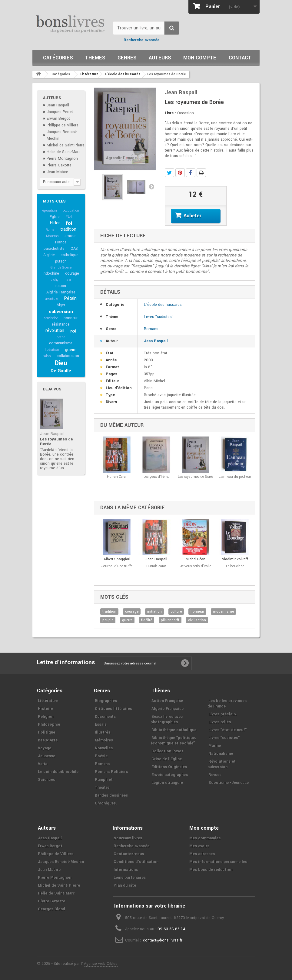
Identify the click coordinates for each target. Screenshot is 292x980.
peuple (108, 620)
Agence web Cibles (101, 964)
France (61, 242)
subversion (61, 312)
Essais (101, 724)
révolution (55, 331)
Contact (240, 58)
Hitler (55, 223)
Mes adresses (202, 854)
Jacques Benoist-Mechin (61, 862)
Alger (61, 305)
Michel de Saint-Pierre (66, 145)
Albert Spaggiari (117, 559)
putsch (61, 261)
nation (61, 286)
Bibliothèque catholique (174, 730)
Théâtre (102, 788)
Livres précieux (222, 714)
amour (70, 236)
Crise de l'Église (167, 759)
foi (69, 223)
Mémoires (104, 740)
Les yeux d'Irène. (156, 477)
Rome (50, 230)
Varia (43, 764)
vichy (55, 280)
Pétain (70, 298)
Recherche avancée (141, 40)
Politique (46, 732)
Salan (47, 356)
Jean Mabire (57, 172)
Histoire (45, 709)
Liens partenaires (130, 878)
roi (73, 331)
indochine (51, 273)
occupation (71, 211)
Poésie (101, 756)
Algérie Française (61, 292)
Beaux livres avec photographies (167, 719)
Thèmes (95, 58)
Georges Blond (51, 909)
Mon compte (200, 58)
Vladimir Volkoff (235, 559)
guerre (71, 350)
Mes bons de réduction (211, 870)
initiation (154, 612)
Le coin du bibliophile (58, 772)
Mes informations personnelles (218, 862)
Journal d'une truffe (117, 566)
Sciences (46, 780)
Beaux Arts (48, 740)
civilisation (197, 620)
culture (176, 612)
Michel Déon (196, 559)
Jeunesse (46, 756)
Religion (46, 717)
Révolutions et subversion (222, 764)
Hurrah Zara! (117, 477)
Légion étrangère (167, 783)
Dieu (61, 363)
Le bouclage (235, 566)
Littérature (48, 701)
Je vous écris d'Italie (196, 566)
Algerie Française (168, 709)
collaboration (68, 356)
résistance (61, 324)
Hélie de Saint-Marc (64, 152)
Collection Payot (167, 751)
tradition (68, 229)
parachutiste (54, 249)
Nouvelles (104, 748)
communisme (61, 343)
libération (52, 350)
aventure (51, 299)
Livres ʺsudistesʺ (159, 317)
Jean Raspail (58, 105)
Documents (105, 717)
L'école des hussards (163, 305)
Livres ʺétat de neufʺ (227, 730)
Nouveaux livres (128, 838)
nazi (68, 280)
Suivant (151, 186)
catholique (69, 255)
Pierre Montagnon (62, 159)
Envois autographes (170, 775)
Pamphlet (104, 780)
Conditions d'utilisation (136, 862)
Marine (215, 746)
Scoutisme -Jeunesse (229, 783)
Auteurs (160, 58)
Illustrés (103, 732)
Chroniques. (106, 803)
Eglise (55, 217)
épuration (50, 211)
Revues (215, 775)
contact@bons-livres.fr (163, 940)
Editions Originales (169, 767)
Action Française (167, 701)
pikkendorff (170, 620)
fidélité (147, 620)
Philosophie (49, 724)
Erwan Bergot (58, 119)
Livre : (170, 113)
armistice (51, 318)
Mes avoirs (199, 846)
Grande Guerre (61, 268)
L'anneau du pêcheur (235, 477)
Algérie (49, 255)
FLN (69, 217)
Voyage (45, 748)
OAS (74, 249)
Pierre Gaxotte (59, 165)
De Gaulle (61, 371)
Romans (151, 329)
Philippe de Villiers (63, 125)
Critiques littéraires (113, 709)
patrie (61, 337)
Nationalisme (221, 754)
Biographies (106, 701)
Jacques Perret (60, 112)
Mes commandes (205, 838)
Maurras (52, 236)
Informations (126, 870)
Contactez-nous (129, 854)
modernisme (223, 612)
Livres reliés (220, 722)
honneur (71, 318)
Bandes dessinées (111, 795)
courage (72, 273)
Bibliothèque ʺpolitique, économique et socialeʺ (173, 741)
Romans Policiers (111, 772)
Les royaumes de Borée (56, 442)
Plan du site (125, 885)
